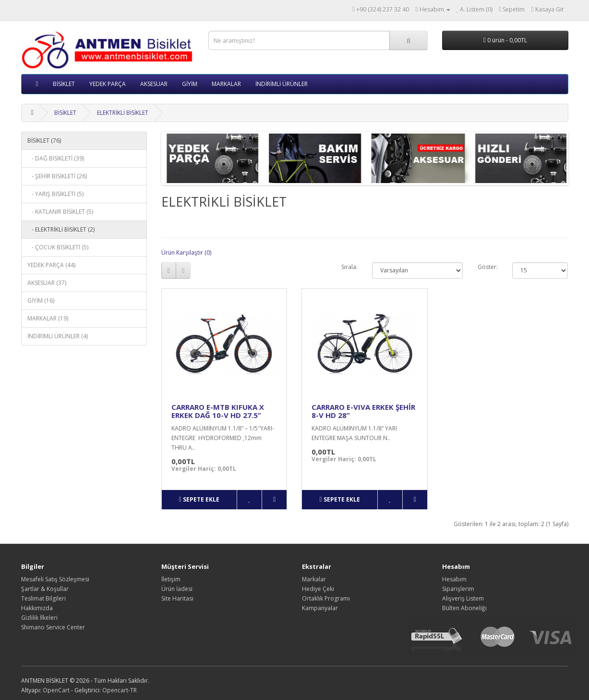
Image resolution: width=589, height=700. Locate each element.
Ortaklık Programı (326, 598)
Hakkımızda (37, 608)
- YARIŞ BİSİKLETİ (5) (55, 194)
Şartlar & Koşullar (45, 589)
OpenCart (56, 690)
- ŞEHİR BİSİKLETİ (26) (57, 176)
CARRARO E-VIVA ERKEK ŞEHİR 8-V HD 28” (363, 411)
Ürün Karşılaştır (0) (186, 252)
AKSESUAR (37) (47, 283)
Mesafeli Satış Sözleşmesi (55, 579)
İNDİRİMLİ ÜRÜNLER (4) (58, 336)
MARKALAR (226, 84)
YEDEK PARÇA (108, 84)
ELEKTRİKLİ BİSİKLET (123, 113)
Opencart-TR (120, 690)
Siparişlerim (458, 589)
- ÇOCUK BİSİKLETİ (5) (58, 247)
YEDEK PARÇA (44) (51, 265)
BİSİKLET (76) (44, 141)
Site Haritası (177, 598)
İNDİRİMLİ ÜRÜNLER (282, 84)
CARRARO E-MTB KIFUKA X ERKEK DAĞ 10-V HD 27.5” (218, 411)
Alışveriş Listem (463, 598)
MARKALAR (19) (48, 318)
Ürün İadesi (177, 589)
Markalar (314, 579)
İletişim (171, 579)
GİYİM (190, 84)
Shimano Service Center (53, 627)
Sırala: (349, 267)
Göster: (488, 267)
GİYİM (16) (41, 301)
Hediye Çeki (318, 589)
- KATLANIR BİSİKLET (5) (60, 212)
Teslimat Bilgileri (43, 598)
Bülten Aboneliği (464, 608)
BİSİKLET (64, 84)
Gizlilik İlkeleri (39, 618)
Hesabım (454, 579)
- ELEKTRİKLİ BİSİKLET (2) (61, 229)
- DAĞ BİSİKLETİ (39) (56, 158)
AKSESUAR (154, 84)
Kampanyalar (320, 608)
